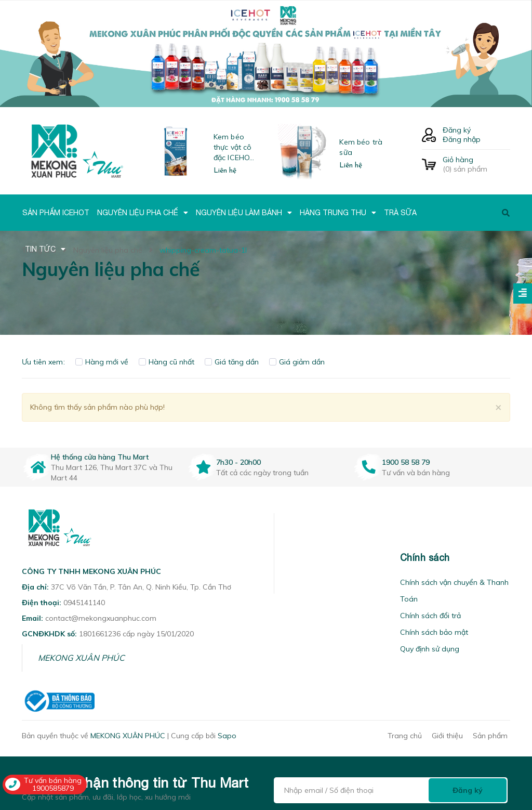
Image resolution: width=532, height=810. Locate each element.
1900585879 (53, 788)
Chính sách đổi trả (430, 616)
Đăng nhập (462, 139)
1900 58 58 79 (406, 462)
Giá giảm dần (297, 362)
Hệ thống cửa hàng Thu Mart (100, 457)
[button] (287, 558)
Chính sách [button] (425, 558)
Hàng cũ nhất (167, 362)
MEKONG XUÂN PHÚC (81, 658)
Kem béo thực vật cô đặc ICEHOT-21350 (235, 147)
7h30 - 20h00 (238, 462)
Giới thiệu (447, 736)
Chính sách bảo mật (434, 632)
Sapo (227, 736)
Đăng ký (457, 130)
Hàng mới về (102, 362)
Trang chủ (405, 736)
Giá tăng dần (232, 362)
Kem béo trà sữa (361, 147)
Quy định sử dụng (430, 649)
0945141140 (84, 603)
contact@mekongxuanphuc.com (101, 618)
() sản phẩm (476, 164)
